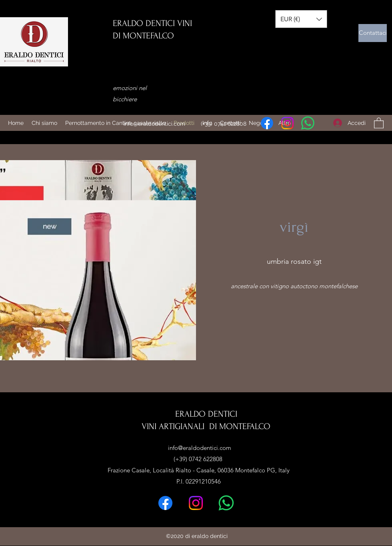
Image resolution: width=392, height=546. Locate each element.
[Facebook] (267, 123)
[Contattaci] (373, 33)
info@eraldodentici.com (154, 124)
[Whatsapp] (308, 123)
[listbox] (301, 19)
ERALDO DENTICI (206, 414)
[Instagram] (287, 123)
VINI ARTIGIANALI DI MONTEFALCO (206, 426)
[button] (379, 123)
